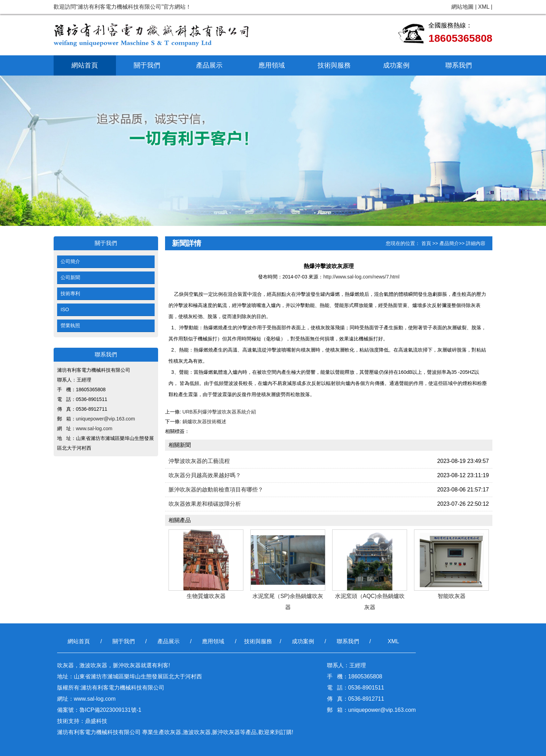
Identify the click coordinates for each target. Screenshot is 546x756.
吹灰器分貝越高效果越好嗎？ (205, 475)
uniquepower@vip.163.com (106, 419)
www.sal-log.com (94, 428)
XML (484, 7)
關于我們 (147, 65)
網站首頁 (85, 65)
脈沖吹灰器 (226, 732)
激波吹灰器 (197, 732)
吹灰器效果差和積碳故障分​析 (205, 504)
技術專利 (70, 293)
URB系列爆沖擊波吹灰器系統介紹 (219, 412)
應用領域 (272, 65)
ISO (65, 309)
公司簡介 (70, 261)
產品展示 (209, 65)
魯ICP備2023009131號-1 (110, 710)
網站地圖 (462, 7)
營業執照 (70, 325)
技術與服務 (334, 65)
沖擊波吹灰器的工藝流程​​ (199, 461)
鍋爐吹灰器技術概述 (204, 422)
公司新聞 (70, 277)
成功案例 (396, 65)
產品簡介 (449, 243)
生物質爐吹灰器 (206, 596)
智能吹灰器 (452, 596)
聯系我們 (459, 65)
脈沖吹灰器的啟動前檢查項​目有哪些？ (216, 490)
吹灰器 (173, 732)
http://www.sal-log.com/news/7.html (361, 277)
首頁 (426, 243)
